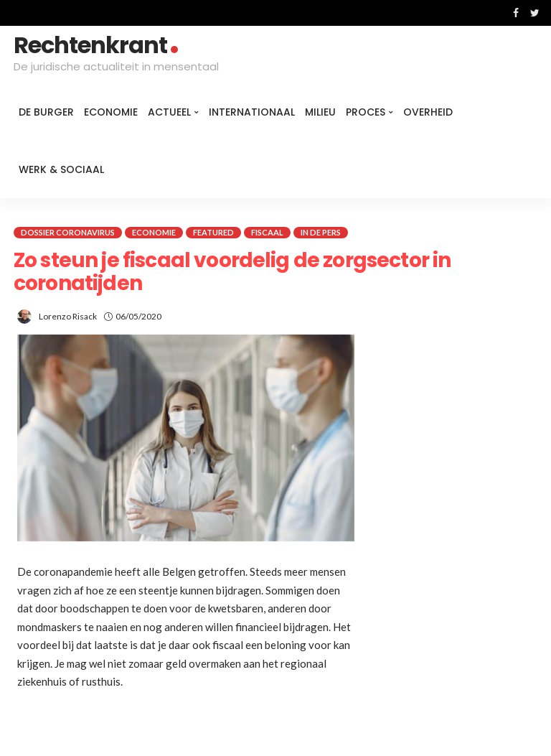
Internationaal (252, 112)
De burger (46, 112)
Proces (366, 112)
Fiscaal (267, 232)
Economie (111, 112)
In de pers (321, 232)
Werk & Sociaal (61, 169)
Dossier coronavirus (68, 232)
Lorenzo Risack (68, 316)
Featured (213, 232)
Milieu (320, 112)
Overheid (428, 112)
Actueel (169, 112)
